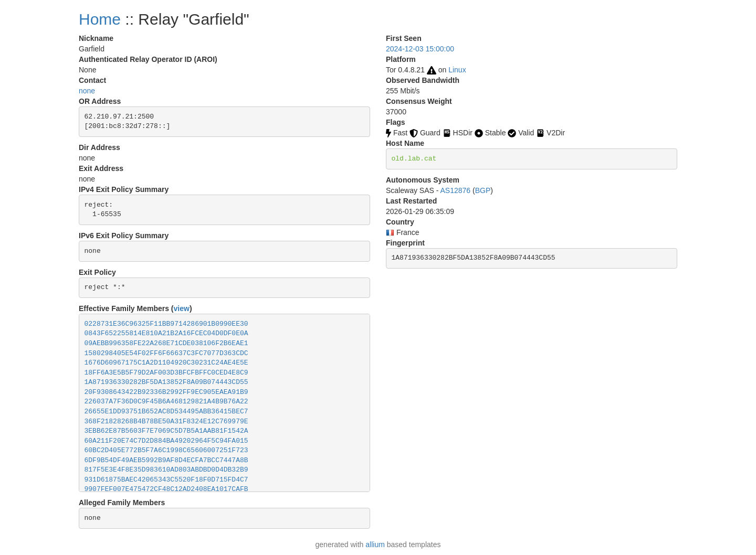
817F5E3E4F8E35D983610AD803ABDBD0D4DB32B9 (166, 470)
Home (100, 19)
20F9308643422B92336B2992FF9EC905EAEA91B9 (166, 392)
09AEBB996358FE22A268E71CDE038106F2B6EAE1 (166, 343)
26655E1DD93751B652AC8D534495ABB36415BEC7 (166, 412)
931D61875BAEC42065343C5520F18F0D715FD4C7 (166, 480)
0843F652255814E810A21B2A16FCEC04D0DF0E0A (166, 333)
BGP (483, 190)
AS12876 (456, 190)
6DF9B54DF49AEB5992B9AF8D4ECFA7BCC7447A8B (166, 460)
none (87, 91)
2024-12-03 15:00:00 (420, 49)
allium (375, 545)
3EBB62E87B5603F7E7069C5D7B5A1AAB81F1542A (166, 431)
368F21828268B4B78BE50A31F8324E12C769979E (166, 421)
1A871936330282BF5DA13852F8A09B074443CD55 (166, 382)
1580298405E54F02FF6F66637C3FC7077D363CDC (166, 353)
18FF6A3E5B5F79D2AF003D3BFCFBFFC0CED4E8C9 (166, 373)
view (182, 308)
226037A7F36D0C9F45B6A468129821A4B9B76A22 (166, 402)
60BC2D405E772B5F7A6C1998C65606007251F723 (166, 450)
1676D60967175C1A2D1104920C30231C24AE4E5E (166, 363)
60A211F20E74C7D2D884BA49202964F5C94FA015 (166, 441)
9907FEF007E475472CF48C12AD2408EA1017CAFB (166, 489)
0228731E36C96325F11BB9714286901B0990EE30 (166, 324)
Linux (457, 70)
